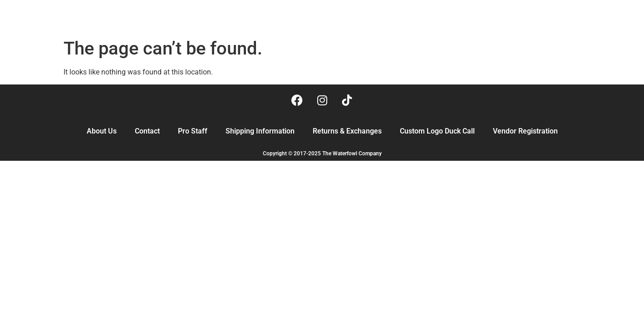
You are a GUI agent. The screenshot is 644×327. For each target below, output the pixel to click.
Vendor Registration (525, 131)
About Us (102, 131)
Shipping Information (260, 131)
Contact (147, 131)
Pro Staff (193, 131)
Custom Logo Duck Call (437, 131)
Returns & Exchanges (347, 131)
